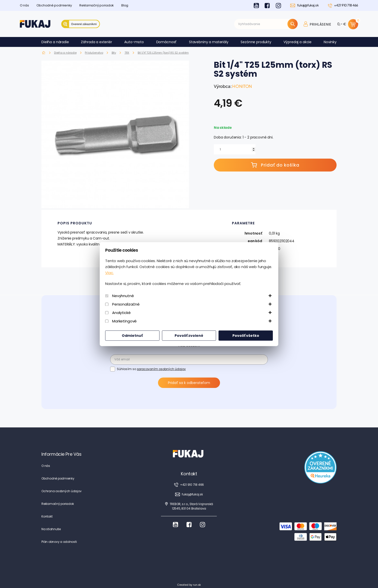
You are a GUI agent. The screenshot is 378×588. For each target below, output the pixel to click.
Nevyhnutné (123, 296)
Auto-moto (134, 42)
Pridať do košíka (275, 165)
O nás (24, 5)
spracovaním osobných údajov (161, 369)
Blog (125, 5)
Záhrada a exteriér (96, 42)
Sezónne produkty (256, 42)
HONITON (242, 86)
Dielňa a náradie (55, 42)
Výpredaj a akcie (298, 42)
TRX (127, 53)
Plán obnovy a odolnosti (59, 542)
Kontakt (47, 516)
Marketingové (124, 321)
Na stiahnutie (51, 529)
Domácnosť (167, 42)
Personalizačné (126, 304)
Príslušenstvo (94, 53)
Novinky (330, 42)
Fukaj (44, 53)
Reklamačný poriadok (97, 5)
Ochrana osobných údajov (61, 491)
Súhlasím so (151, 369)
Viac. (109, 273)
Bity (114, 53)
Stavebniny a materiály (209, 42)
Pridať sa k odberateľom (189, 383)
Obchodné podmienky (54, 5)
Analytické (121, 313)
